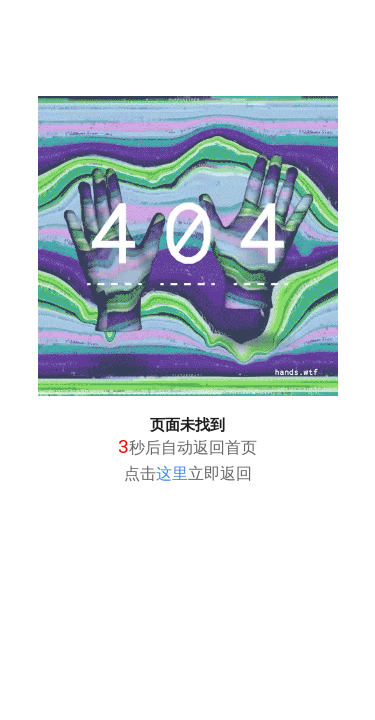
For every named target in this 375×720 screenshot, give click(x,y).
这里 (172, 473)
